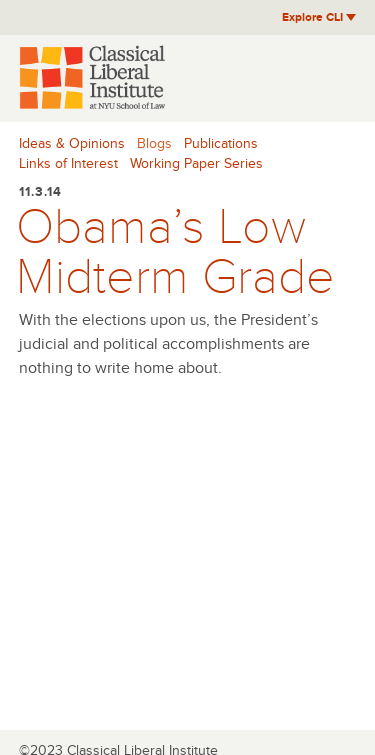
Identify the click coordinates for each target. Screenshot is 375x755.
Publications (221, 143)
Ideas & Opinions (72, 143)
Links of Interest (68, 163)
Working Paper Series (196, 163)
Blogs (154, 143)
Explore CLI (319, 17)
